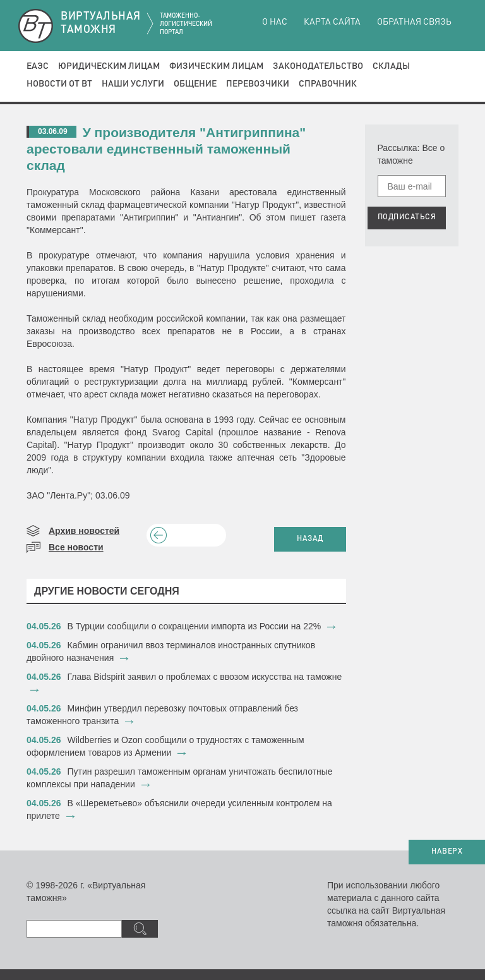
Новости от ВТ (59, 84)
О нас (275, 22)
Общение (195, 84)
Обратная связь (414, 22)
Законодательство (318, 66)
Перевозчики (258, 84)
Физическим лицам (216, 66)
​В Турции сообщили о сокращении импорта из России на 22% (195, 626)
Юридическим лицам (109, 66)
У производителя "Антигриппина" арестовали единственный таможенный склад (166, 149)
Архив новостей (84, 531)
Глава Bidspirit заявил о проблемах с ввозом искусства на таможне (205, 677)
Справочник (328, 84)
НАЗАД (310, 539)
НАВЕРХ (447, 852)
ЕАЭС (38, 66)
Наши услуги (133, 84)
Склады (391, 66)
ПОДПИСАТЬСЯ (407, 217)
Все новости (76, 547)
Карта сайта (332, 22)
